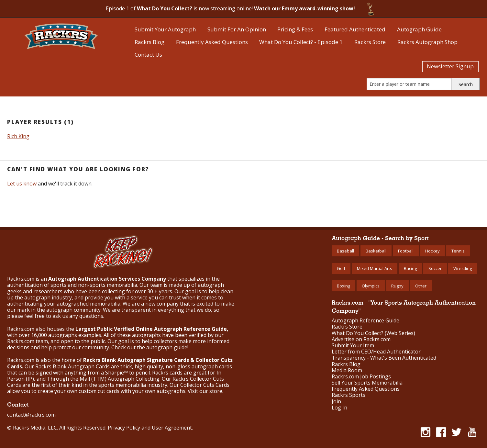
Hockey (432, 251)
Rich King (18, 136)
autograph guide (167, 347)
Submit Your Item (353, 346)
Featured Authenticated (355, 29)
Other (421, 286)
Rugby (397, 286)
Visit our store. (205, 391)
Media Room (347, 370)
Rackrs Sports (349, 395)
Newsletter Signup (450, 66)
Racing (410, 268)
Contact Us (148, 55)
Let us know (22, 184)
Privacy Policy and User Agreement (150, 428)
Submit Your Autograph (165, 29)
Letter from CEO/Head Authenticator (376, 352)
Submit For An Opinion (237, 29)
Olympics (371, 286)
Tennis (458, 251)
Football (406, 251)
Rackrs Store (370, 42)
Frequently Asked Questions (212, 42)
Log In (339, 408)
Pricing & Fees (295, 29)
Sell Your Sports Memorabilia (367, 383)
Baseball (345, 251)
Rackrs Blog (149, 42)
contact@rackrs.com (31, 415)
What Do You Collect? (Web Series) (373, 333)
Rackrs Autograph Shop (427, 42)
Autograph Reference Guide (365, 321)
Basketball (376, 251)
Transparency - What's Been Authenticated (384, 358)
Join (336, 402)
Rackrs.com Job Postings (361, 377)
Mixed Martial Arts (375, 268)
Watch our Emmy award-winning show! (304, 8)
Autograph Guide (419, 29)
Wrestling (463, 268)
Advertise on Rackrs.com (361, 339)
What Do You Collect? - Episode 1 (301, 42)
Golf (341, 268)
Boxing (343, 286)
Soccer (435, 268)
